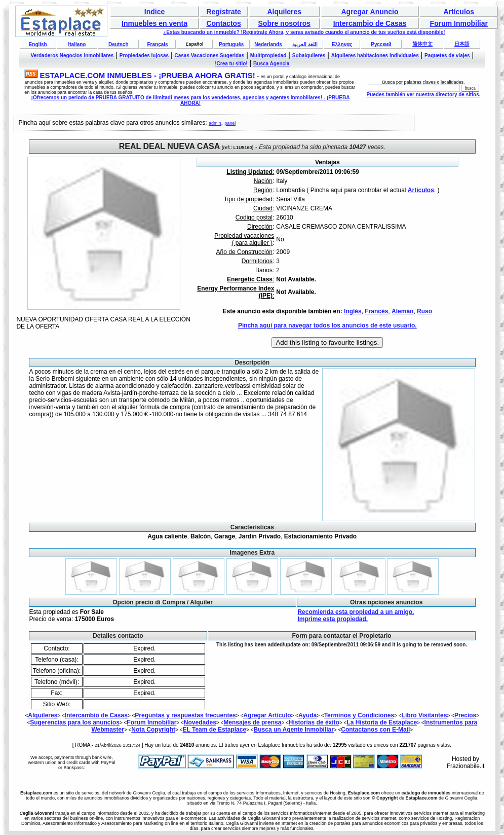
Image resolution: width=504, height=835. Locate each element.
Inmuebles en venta (154, 23)
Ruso (424, 311)
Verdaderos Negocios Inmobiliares (72, 56)
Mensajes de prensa (252, 722)
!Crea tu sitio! (231, 64)
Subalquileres (309, 56)
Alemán (402, 311)
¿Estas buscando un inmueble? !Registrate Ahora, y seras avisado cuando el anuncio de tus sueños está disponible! (304, 32)
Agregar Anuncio (370, 12)
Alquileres (284, 12)
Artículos (459, 12)
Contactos (223, 23)
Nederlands (268, 44)
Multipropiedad (268, 56)
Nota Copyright (153, 730)
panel (230, 123)
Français (158, 44)
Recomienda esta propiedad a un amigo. (356, 612)
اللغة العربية (305, 44)
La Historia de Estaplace (382, 722)
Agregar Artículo (267, 715)
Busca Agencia (271, 64)
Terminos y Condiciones (359, 715)
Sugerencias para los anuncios (75, 722)
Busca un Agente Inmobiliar (294, 730)
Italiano (77, 44)
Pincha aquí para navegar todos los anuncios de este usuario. (327, 325)
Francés (376, 311)
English (38, 44)
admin (215, 123)
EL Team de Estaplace (214, 730)
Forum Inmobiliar (459, 23)
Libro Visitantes (424, 715)
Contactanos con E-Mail (375, 730)
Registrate (223, 12)
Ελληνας (342, 44)
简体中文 (422, 44)
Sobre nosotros (284, 23)
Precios (465, 715)
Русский (381, 44)
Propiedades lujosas (144, 56)
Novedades (200, 722)
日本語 (462, 44)
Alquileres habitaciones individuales (375, 56)
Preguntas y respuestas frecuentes (185, 715)
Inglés (353, 311)
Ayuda (307, 715)
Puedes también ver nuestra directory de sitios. (423, 95)
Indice (154, 12)
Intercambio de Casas (370, 23)
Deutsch (118, 44)
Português (231, 44)
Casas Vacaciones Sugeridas (209, 56)
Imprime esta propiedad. (333, 619)
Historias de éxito (314, 722)
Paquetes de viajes (447, 56)
